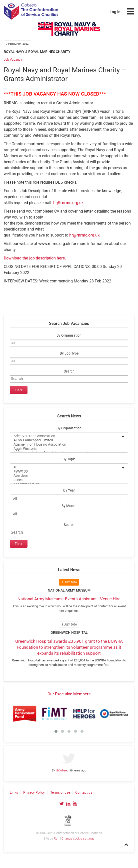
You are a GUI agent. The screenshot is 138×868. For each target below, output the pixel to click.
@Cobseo (62, 770)
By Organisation (69, 335)
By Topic (69, 459)
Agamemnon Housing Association (66, 444)
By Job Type (69, 353)
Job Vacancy (13, 60)
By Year (69, 490)
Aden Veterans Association (66, 436)
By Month (69, 506)
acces (66, 480)
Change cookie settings (78, 838)
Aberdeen (66, 476)
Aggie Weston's (66, 449)
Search (69, 371)
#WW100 (66, 471)
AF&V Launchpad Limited (66, 440)
